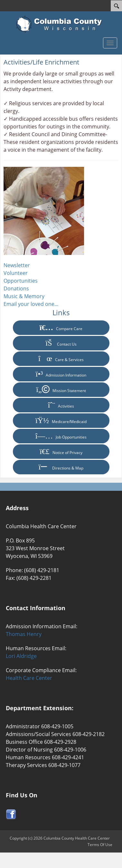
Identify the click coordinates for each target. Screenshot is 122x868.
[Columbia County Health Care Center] (61, 24)
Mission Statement (61, 389)
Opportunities (21, 281)
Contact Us (61, 343)
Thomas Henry (24, 634)
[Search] (116, 6)
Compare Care (61, 328)
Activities (61, 405)
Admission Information (61, 374)
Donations (16, 288)
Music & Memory (24, 296)
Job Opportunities (61, 436)
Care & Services (61, 358)
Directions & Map (61, 467)
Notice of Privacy (61, 451)
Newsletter (17, 265)
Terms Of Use (100, 845)
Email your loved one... (31, 304)
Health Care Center (29, 678)
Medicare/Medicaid (61, 420)
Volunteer (16, 273)
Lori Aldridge (21, 656)
